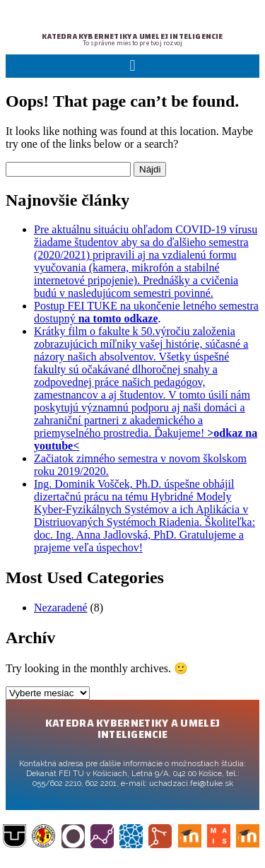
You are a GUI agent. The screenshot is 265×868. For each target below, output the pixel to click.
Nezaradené (61, 608)
